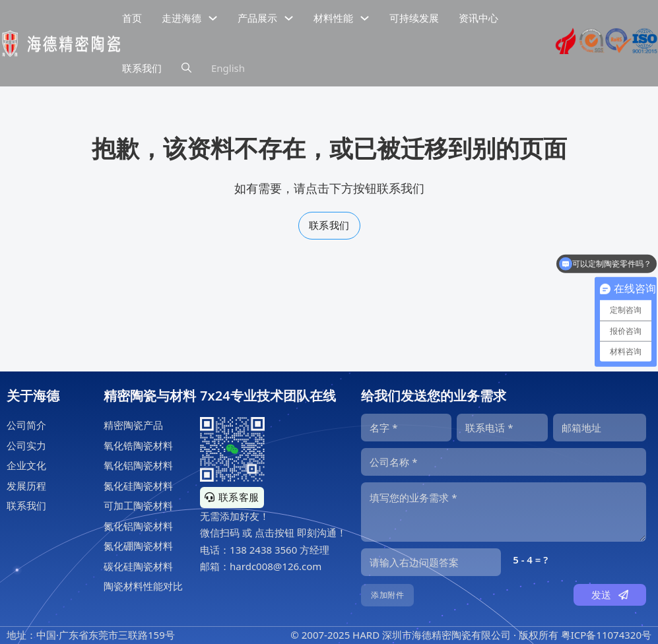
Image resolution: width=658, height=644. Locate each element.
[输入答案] (431, 562)
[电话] (502, 428)
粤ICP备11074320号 (606, 635)
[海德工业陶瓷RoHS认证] (618, 44)
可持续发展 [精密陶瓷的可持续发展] (414, 18)
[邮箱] (600, 428)
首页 (132, 18)
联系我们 (329, 225)
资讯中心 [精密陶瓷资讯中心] (478, 18)
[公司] (504, 462)
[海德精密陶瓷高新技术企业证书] (566, 44)
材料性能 (333, 18)
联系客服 (232, 497)
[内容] (504, 512)
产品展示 (257, 18)
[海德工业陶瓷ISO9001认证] (645, 44)
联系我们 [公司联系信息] (142, 68)
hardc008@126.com (276, 566)
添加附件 (387, 595)
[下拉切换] (213, 18)
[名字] (406, 428)
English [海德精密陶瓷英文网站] (228, 68)
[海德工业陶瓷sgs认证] (592, 44)
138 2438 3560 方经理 (280, 550)
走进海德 (181, 18)
